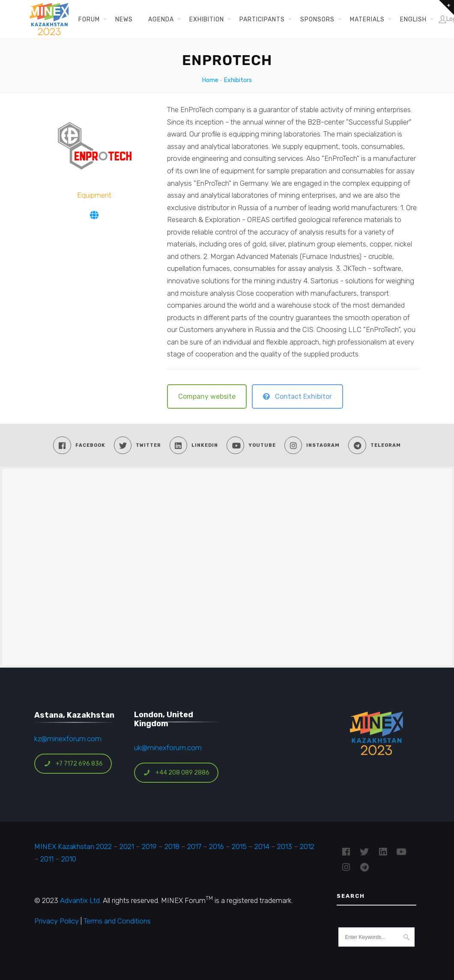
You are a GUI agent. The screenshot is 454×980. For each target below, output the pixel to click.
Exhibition (207, 19)
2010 (69, 859)
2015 (239, 846)
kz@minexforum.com (68, 739)
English (413, 19)
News (124, 19)
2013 (285, 846)
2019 (148, 846)
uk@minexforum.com (168, 748)
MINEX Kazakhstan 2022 (73, 846)
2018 (172, 846)
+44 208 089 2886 (176, 773)
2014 (262, 846)
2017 (194, 846)
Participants (262, 19)
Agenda (161, 19)
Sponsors (317, 19)
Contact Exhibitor (297, 396)
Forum (89, 19)
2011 (47, 859)
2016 (217, 846)
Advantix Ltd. (81, 900)
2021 (127, 846)
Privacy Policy (57, 921)
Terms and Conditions (117, 921)
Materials (367, 19)
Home (210, 80)
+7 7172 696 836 (73, 764)
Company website (207, 396)
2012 (307, 846)
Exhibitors (238, 80)
